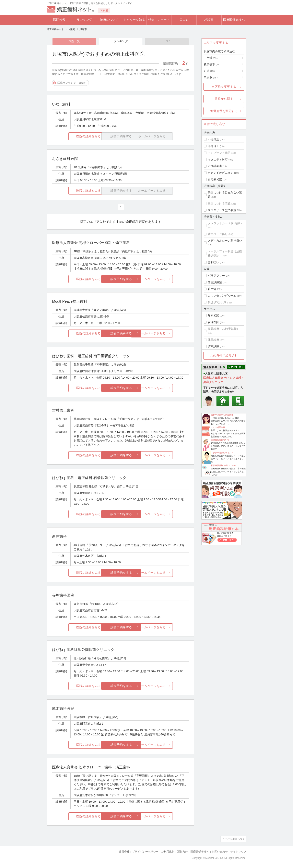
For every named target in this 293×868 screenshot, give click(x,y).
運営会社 (124, 852)
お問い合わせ (220, 852)
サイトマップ (238, 852)
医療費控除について (220, 440)
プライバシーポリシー (145, 852)
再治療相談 (215, 179)
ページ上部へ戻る (235, 839)
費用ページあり (218, 234)
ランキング (84, 20)
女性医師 (213, 322)
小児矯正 (213, 139)
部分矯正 (213, 146)
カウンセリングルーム (222, 296)
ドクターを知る (134, 20)
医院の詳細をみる (75, 136)
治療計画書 (215, 166)
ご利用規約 (168, 852)
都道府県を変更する (224, 111)
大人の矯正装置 (218, 427)
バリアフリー (216, 276)
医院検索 (59, 20)
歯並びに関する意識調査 (222, 415)
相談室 (209, 20)
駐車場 (212, 289)
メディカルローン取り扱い (225, 241)
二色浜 (211, 58)
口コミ (184, 20)
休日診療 (213, 340)
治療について (109, 20)
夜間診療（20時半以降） (224, 329)
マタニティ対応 (218, 159)
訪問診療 (213, 346)
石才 (209, 71)
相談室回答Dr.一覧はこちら (224, 465)
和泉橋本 (212, 64)
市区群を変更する (224, 87)
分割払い (213, 262)
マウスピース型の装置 (222, 210)
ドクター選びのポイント (222, 453)
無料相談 (213, 315)
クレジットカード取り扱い (225, 223)
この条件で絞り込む (224, 355)
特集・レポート (159, 20)
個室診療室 (215, 282)
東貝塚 (211, 77)
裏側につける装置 (219, 203)
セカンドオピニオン (221, 173)
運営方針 (183, 852)
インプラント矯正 (219, 153)
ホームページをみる (166, 279)
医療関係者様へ (234, 20)
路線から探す (224, 99)
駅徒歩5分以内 (217, 302)
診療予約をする (121, 279)
